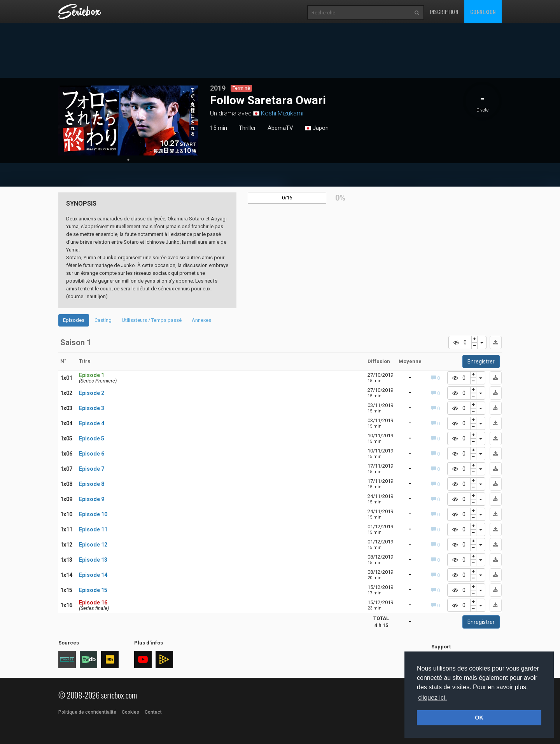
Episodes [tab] (74, 320)
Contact (153, 712)
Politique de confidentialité (87, 712)
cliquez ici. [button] (432, 698)
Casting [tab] (103, 320)
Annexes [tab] (201, 320)
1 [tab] (128, 160)
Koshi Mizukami (282, 113)
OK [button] (479, 718)
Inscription (444, 11)
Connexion (483, 11)
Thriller (247, 128)
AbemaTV (280, 128)
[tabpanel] (128, 121)
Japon (317, 128)
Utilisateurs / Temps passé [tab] (152, 320)
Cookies (130, 712)
